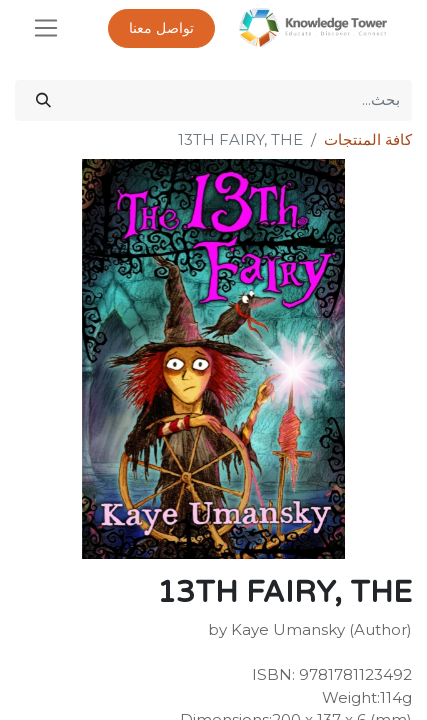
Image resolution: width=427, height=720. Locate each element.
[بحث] (43, 100)
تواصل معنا (161, 28)
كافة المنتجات (368, 139)
